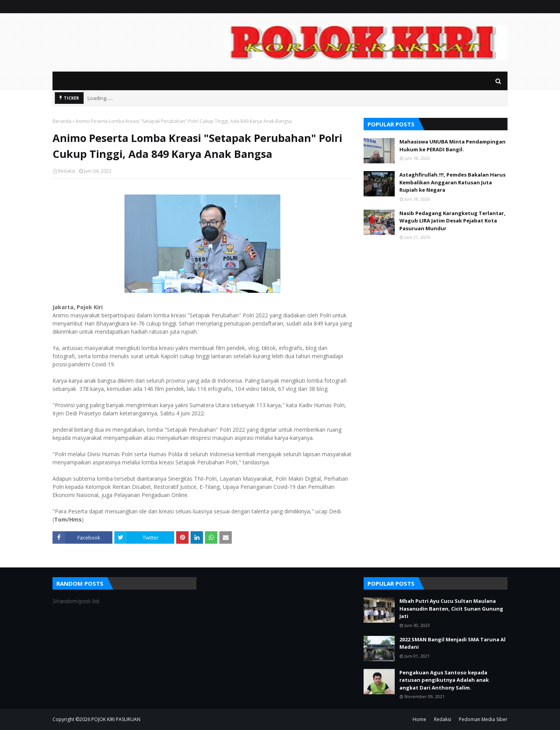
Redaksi (66, 171)
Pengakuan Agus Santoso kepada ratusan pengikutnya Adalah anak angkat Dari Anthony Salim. (444, 680)
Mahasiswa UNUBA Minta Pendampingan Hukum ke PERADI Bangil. (452, 145)
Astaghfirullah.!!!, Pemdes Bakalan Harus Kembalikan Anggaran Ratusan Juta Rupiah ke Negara (452, 182)
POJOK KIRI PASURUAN (116, 719)
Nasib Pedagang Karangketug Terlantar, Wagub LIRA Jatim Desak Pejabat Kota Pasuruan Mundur (452, 221)
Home (419, 719)
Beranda (62, 121)
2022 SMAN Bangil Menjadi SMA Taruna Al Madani (452, 643)
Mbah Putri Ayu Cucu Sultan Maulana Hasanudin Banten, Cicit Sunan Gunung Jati (451, 608)
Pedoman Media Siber (483, 719)
